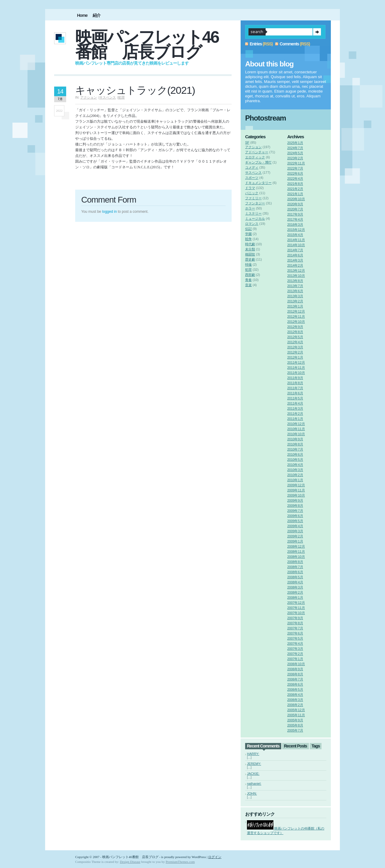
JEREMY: (254, 764)
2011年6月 (295, 393)
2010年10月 (296, 434)
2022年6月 (295, 173)
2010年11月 (296, 429)
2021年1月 (295, 194)
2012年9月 (295, 327)
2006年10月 (296, 664)
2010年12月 (296, 424)
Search (317, 32)
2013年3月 (295, 296)
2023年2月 (295, 158)
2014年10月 (296, 245)
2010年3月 (295, 470)
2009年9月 (295, 500)
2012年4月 (295, 342)
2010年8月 (295, 444)
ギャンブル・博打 (258, 162)
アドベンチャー (257, 152)
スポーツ (252, 178)
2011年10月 (296, 373)
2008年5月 (295, 577)
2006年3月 (295, 700)
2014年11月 (296, 240)
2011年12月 (296, 362)
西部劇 (250, 275)
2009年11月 (296, 490)
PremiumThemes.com (180, 862)
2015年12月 (296, 230)
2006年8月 (295, 674)
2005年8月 (295, 725)
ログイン (215, 857)
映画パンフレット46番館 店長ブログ (147, 44)
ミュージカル (255, 219)
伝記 (248, 229)
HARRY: (253, 754)
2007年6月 (295, 633)
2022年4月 (295, 179)
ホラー (250, 208)
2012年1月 (295, 357)
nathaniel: (254, 784)
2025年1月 (295, 143)
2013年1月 (295, 306)
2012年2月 (295, 352)
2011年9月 (295, 378)
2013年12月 (296, 270)
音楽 (248, 285)
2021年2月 (295, 189)
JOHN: (252, 793)
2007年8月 (295, 623)
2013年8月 (295, 281)
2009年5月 (295, 521)
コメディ (252, 167)
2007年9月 (295, 618)
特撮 (248, 264)
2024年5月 (295, 153)
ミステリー (253, 213)
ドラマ (250, 188)
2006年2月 (295, 705)
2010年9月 (295, 439)
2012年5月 (295, 337)
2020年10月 (296, 199)
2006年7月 (295, 679)
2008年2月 (295, 592)
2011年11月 (296, 368)
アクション (89, 97)
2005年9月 (295, 720)
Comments (289, 44)
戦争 (248, 239)
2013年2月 (295, 301)
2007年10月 (296, 613)
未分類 (250, 249)
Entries (256, 44)
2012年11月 (296, 316)
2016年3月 (295, 225)
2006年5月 (295, 689)
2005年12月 (296, 710)
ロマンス (252, 224)
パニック (252, 193)
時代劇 (250, 244)
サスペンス (108, 97)
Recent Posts (296, 746)
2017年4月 (295, 219)
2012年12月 (296, 311)
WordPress (199, 857)
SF (247, 142)
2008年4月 (295, 582)
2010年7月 (295, 449)
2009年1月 (295, 541)
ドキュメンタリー (258, 183)
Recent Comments (263, 746)
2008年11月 (296, 552)
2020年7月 (295, 209)
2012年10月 (296, 322)
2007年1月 (295, 659)
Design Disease (130, 862)
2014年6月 (295, 255)
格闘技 (250, 254)
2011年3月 (295, 408)
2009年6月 (295, 516)
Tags (316, 746)
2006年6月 (295, 684)
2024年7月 (295, 148)
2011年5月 (295, 398)
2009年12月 (296, 485)
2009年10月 (296, 495)
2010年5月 (295, 460)
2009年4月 (295, 526)
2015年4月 (295, 235)
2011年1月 (295, 419)
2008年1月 (295, 598)
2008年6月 (295, 572)
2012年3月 (295, 347)
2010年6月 (295, 454)
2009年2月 (295, 536)
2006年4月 (295, 695)
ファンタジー (255, 203)
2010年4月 (295, 465)
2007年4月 (295, 643)
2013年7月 (295, 286)
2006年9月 (295, 669)
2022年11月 (296, 163)
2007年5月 (295, 638)
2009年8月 (295, 506)
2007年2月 (295, 654)
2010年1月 (295, 480)
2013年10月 (296, 276)
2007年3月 (295, 649)
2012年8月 (295, 332)
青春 (248, 280)
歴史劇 (250, 259)
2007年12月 (296, 603)
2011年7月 (295, 388)
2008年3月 (295, 587)
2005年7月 (295, 730)
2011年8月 (295, 383)
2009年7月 (295, 511)
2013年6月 (295, 291)
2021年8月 (295, 184)
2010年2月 (295, 475)
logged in (110, 212)
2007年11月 (296, 608)
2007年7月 (295, 628)
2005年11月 (296, 715)
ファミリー (253, 198)
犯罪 (122, 97)
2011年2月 (295, 414)
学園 (248, 234)
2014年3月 (295, 260)
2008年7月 (295, 567)
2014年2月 (295, 265)
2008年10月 (296, 557)
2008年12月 (296, 546)
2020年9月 (295, 204)
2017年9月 (295, 214)
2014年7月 (295, 250)
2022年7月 (295, 168)
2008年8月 (295, 562)
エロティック (255, 157)
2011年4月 (295, 403)
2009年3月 (295, 531)
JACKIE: (253, 774)
